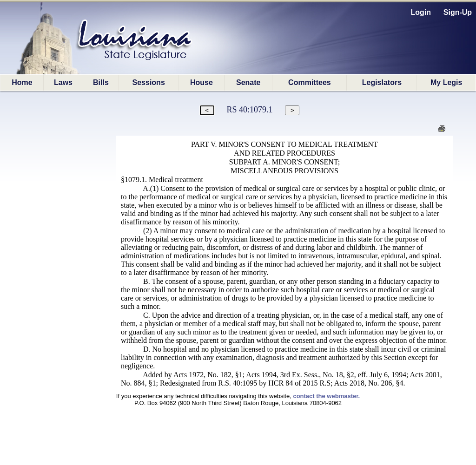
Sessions (149, 82)
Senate (248, 82)
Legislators (382, 82)
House (202, 82)
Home (22, 82)
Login (421, 12)
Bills (101, 82)
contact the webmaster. (326, 396)
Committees (310, 82)
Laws (63, 82)
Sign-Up (458, 12)
